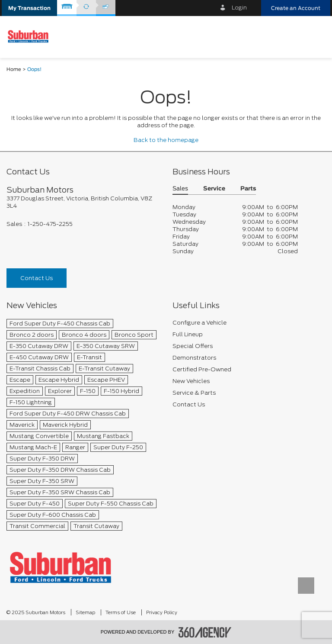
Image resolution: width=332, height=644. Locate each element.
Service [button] (214, 189)
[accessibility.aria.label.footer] (205, 632)
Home (14, 69)
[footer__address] (83, 202)
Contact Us (37, 278)
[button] (29, 8)
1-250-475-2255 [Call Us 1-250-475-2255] (50, 224)
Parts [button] (248, 189)
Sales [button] (180, 189)
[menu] (317, 37)
